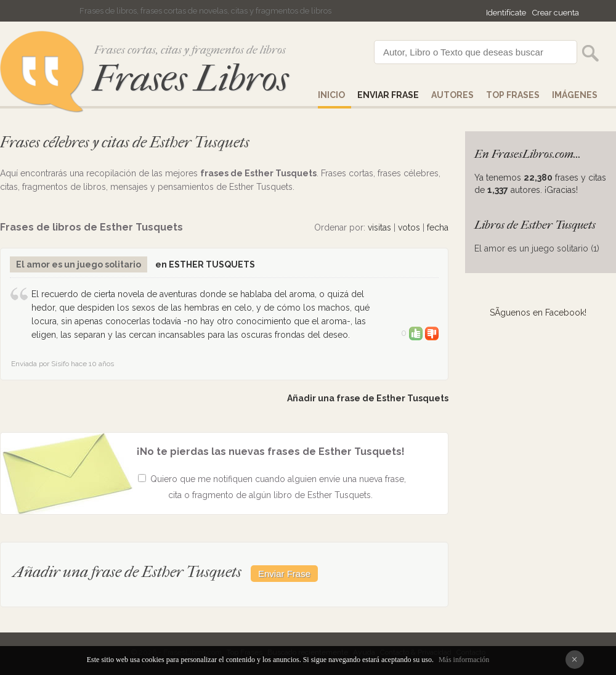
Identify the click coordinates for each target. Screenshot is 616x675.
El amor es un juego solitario (79, 264)
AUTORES (452, 95)
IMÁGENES (575, 95)
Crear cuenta (556, 13)
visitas (379, 227)
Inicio (331, 95)
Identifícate (506, 13)
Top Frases (513, 95)
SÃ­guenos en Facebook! (538, 313)
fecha (438, 227)
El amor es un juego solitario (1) (537, 248)
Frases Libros (190, 79)
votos (409, 227)
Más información (464, 660)
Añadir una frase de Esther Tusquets (368, 398)
